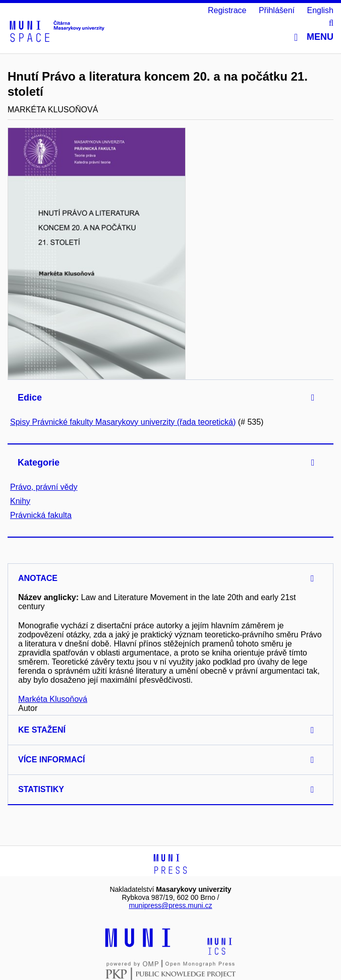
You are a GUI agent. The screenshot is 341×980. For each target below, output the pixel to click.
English (320, 10)
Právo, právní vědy (44, 487)
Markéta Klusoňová (53, 699)
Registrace (227, 10)
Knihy (20, 501)
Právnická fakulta (41, 515)
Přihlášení (277, 10)
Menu (314, 37)
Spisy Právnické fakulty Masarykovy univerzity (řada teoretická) (123, 422)
